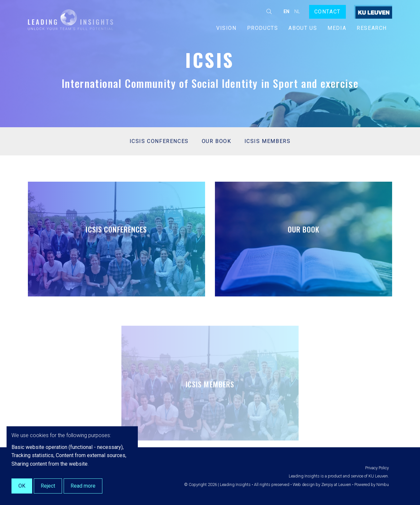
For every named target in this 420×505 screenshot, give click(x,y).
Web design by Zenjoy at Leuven (322, 485)
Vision (226, 28)
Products (263, 28)
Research (372, 28)
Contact (327, 12)
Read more (83, 486)
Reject (48, 486)
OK (22, 486)
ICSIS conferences (159, 141)
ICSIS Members (268, 141)
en (286, 11)
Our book (217, 141)
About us (303, 28)
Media (337, 28)
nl (297, 11)
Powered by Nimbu (372, 485)
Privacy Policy (377, 468)
